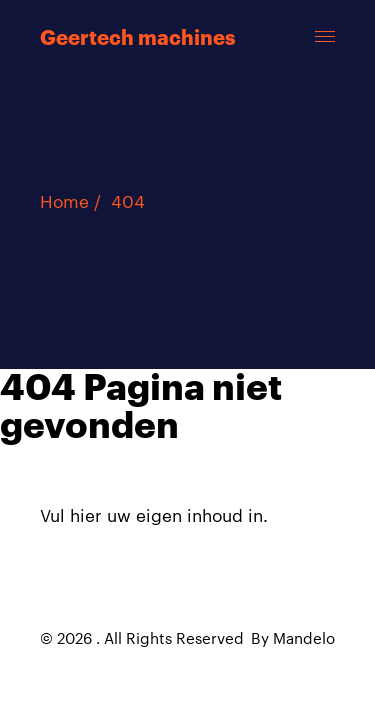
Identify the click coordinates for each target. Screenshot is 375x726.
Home (64, 202)
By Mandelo (293, 639)
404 (128, 202)
